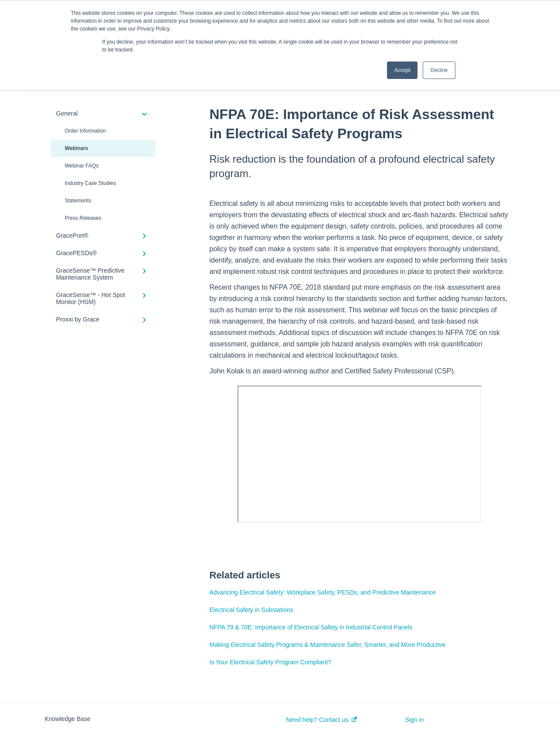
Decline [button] (439, 70)
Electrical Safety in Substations (251, 610)
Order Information (85, 131)
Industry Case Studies (90, 183)
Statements (78, 201)
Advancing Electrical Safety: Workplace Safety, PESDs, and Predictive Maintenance (323, 592)
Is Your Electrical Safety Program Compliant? (270, 662)
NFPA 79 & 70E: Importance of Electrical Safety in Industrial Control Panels (311, 627)
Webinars (77, 148)
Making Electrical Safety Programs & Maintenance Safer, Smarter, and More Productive (328, 645)
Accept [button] (402, 70)
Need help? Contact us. (322, 720)
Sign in (415, 720)
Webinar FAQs (82, 166)
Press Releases (83, 218)
